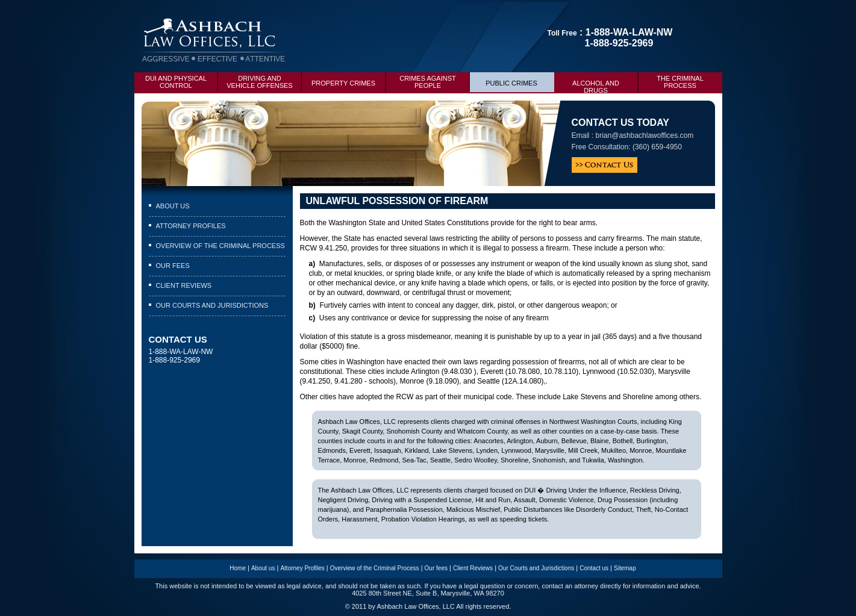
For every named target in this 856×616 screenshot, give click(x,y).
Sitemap (625, 568)
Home (238, 568)
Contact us (594, 568)
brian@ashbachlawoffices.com (645, 135)
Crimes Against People (434, 81)
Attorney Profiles (191, 226)
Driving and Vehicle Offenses (264, 81)
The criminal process (680, 82)
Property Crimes (348, 79)
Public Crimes (520, 79)
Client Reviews (184, 285)
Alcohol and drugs (605, 83)
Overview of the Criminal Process (220, 246)
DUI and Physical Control (182, 81)
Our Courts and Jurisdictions (212, 305)
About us (173, 206)
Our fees (173, 266)
